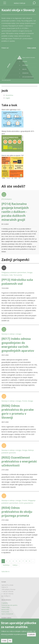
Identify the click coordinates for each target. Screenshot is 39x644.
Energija (30, 272)
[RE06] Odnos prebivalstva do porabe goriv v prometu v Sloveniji (18, 412)
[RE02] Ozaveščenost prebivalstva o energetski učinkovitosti (19, 461)
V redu (4, 641)
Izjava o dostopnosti (7, 614)
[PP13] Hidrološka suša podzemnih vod (17, 282)
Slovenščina (9, 95)
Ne (10, 641)
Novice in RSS (5, 610)
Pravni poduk (5, 612)
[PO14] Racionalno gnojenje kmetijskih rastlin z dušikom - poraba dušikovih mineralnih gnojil (15, 212)
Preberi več (5, 48)
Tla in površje (18, 275)
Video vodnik (32, 48)
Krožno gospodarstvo (26, 503)
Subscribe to (5, 571)
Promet (25, 401)
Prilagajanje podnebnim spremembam (14, 272)
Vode (11, 275)
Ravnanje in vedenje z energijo (11, 334)
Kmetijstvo (5, 275)
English (8, 98)
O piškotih (31, 635)
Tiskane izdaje (5, 607)
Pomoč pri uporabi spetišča (9, 605)
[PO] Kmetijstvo (7, 199)
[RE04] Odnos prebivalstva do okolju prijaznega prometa (17, 512)
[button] (19, 119)
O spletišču (5, 603)
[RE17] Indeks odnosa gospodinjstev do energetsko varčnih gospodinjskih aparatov (18, 345)
